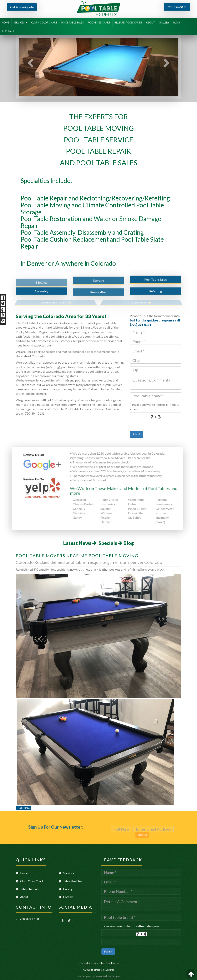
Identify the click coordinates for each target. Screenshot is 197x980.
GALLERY (164, 23)
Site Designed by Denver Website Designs (99, 976)
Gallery (66, 889)
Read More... (23, 808)
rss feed (106, 963)
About (22, 897)
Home (22, 873)
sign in (115, 963)
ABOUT (150, 23)
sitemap (82, 963)
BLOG (177, 23)
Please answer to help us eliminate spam (154, 407)
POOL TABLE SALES (73, 23)
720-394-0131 (177, 7)
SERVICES (20, 23)
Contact (66, 897)
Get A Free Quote (22, 7)
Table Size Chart (71, 881)
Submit (137, 434)
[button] (28, 67)
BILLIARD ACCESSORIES (128, 23)
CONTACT (8, 31)
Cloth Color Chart (29, 881)
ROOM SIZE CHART (99, 23)
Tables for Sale (27, 889)
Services (66, 873)
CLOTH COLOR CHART (44, 23)
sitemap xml (94, 963)
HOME (6, 23)
